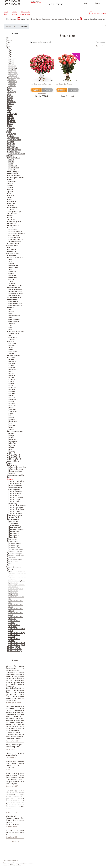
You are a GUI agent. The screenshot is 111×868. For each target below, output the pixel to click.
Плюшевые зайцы (14, 547)
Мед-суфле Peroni (13, 517)
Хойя (10, 415)
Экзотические (12, 182)
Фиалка (11, 413)
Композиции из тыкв (14, 176)
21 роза (11, 50)
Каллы (9, 108)
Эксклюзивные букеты (14, 140)
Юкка (10, 329)
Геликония (12, 379)
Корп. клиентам (26, 12)
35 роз (10, 54)
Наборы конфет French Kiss (17, 467)
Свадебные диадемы (14, 647)
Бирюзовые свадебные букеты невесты (16, 590)
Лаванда (10, 110)
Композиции (46, 19)
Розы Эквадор (13, 68)
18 (97, 45)
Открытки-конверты (15, 483)
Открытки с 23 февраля (16, 497)
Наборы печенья (13, 561)
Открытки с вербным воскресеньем (15, 502)
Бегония (11, 365)
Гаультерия (12, 375)
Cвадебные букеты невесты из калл (17, 574)
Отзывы (6, 14)
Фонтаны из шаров (14, 525)
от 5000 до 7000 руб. (14, 457)
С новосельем (12, 223)
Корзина (99, 3)
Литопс (11, 269)
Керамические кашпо (15, 291)
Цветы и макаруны (13, 172)
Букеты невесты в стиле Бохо (16, 602)
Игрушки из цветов (13, 174)
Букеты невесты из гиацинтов (14, 636)
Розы (28, 19)
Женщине (10, 188)
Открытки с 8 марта (14, 499)
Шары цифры (13, 537)
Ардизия (11, 359)
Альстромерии (12, 92)
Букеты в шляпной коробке (17, 154)
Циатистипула (13, 351)
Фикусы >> (11, 341)
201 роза (11, 62)
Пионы (9, 88)
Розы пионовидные (13, 78)
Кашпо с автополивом (15, 289)
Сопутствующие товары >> (16, 331)
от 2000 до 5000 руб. (14, 455)
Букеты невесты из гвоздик (17, 633)
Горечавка (12, 391)
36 (103, 45)
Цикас (10, 327)
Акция (23, 19)
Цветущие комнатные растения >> (14, 356)
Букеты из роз (13, 72)
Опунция (11, 273)
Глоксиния (12, 389)
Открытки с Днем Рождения (17, 505)
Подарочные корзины (15, 551)
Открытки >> (11, 479)
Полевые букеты (13, 148)
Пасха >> (10, 227)
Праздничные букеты (14, 150)
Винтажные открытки (15, 485)
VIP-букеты (11, 142)
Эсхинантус (12, 425)
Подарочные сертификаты (16, 555)
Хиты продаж (11, 134)
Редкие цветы (12, 122)
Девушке (10, 184)
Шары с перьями (14, 535)
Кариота (11, 311)
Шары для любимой (15, 527)
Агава (10, 259)
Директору (11, 205)
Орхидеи (10, 90)
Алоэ (10, 261)
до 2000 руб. (11, 453)
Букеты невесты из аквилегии (14, 622)
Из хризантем (13, 166)
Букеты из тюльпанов (15, 231)
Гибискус (11, 383)
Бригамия (11, 263)
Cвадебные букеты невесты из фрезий (17, 578)
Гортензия (12, 393)
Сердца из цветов (14, 235)
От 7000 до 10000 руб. (14, 459)
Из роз (11, 164)
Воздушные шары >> (14, 519)
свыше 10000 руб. (13, 461)
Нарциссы (10, 118)
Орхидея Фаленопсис (15, 305)
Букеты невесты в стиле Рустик (16, 614)
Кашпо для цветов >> (14, 287)
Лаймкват (11, 447)
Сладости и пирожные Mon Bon (16, 476)
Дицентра (11, 397)
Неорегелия (12, 405)
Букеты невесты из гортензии (14, 640)
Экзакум (11, 423)
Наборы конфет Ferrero (16, 469)
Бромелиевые (12, 255)
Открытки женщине (15, 493)
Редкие (10, 180)
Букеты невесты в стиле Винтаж (16, 606)
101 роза (11, 60)
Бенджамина (12, 343)
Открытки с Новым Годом (16, 509)
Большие (11, 160)
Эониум (11, 281)
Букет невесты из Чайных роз (16, 598)
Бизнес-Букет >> (12, 207)
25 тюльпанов (13, 82)
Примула (11, 407)
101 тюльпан (12, 86)
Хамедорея (12, 323)
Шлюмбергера (13, 421)
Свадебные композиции (15, 651)
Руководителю (12, 202)
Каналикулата (13, 441)
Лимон (10, 449)
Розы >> (10, 48)
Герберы (10, 98)
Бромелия (12, 367)
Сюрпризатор (11, 557)
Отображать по (100, 42)
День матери (11, 219)
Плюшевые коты (14, 545)
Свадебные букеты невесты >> (17, 571)
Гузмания (11, 395)
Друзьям (10, 192)
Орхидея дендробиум (15, 303)
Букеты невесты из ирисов (17, 643)
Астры (9, 94)
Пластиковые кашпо (15, 295)
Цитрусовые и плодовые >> (16, 431)
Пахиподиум (12, 275)
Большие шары (13, 521)
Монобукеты (11, 146)
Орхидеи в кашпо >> (14, 299)
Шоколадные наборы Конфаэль (15, 472)
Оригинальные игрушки (16, 549)
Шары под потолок (14, 531)
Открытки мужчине (14, 495)
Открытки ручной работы (16, 481)
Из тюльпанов (12, 249)
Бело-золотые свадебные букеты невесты (17, 582)
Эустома (10, 130)
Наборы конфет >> (13, 465)
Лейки (10, 335)
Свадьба (10, 217)
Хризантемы (11, 128)
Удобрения (12, 339)
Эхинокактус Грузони (15, 285)
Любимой (10, 186)
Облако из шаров (14, 523)
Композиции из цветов (15, 239)
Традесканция (13, 411)
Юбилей (10, 215)
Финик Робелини (14, 321)
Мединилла (12, 399)
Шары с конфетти (14, 533)
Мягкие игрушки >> (13, 541)
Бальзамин (12, 363)
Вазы (9, 565)
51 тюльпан (12, 84)
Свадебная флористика (98, 19)
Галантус (11, 371)
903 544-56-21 (12, 4)
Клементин (12, 445)
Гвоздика (11, 377)
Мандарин (12, 451)
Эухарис (11, 427)
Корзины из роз (13, 74)
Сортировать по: (35, 42)
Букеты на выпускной (14, 221)
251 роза (11, 64)
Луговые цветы (12, 114)
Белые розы (12, 58)
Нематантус (12, 403)
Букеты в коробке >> (14, 152)
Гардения (11, 373)
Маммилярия (12, 271)
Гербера (11, 381)
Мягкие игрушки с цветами (16, 178)
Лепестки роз (13, 76)
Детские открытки (14, 489)
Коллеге (10, 200)
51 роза (11, 56)
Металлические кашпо (15, 293)
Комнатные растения (72, 19)
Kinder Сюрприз (12, 539)
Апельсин (11, 433)
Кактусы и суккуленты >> (15, 257)
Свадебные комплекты (14, 649)
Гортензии (11, 104)
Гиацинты (10, 100)
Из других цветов (14, 168)
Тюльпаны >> (11, 80)
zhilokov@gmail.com (16, 865)
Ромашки (10, 124)
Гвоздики (10, 96)
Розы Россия (12, 66)
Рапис (10, 317)
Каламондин (12, 439)
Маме (9, 194)
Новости (14, 12)
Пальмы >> (11, 307)
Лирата (11, 347)
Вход (85, 3)
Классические (12, 251)
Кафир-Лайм (12, 443)
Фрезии (10, 126)
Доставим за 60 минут (100, 13)
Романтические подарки (15, 559)
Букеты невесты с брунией (17, 645)
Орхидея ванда (13, 301)
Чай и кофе (11, 563)
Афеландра (12, 361)
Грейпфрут (12, 437)
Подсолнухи (11, 120)
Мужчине (10, 190)
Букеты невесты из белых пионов (17, 630)
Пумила (11, 349)
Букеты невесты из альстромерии (14, 626)
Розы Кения (12, 70)
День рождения (12, 213)
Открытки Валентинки (15, 491)
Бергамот (11, 435)
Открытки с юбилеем (15, 513)
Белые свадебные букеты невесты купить (16, 586)
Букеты (39, 19)
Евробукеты (11, 144)
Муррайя (11, 401)
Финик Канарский (14, 319)
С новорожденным (13, 225)
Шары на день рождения (16, 529)
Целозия (11, 417)
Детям (9, 198)
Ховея (10, 325)
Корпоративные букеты (16, 211)
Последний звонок (13, 243)
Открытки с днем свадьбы (16, 507)
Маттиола (10, 116)
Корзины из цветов (58, 19)
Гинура (11, 385)
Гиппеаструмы (12, 102)
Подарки (86, 19)
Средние (11, 162)
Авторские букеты (13, 138)
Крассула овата (13, 267)
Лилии (9, 112)
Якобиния (11, 429)
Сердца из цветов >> (14, 158)
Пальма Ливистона (14, 315)
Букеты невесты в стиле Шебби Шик (16, 618)
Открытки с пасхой (14, 511)
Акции (6, 12)
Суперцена (11, 136)
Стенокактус (12, 279)
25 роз (10, 52)
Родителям (11, 196)
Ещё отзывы (15, 841)
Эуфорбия (12, 283)
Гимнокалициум (13, 265)
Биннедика (12, 345)
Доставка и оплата (26, 14)
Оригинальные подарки (15, 553)
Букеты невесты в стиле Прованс (16, 610)
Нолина (11, 313)
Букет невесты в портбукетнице (13, 594)
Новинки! (13, 19)
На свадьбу (12, 170)
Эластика (11, 353)
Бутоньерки (11, 569)
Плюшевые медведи (15, 543)
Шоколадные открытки (14, 515)
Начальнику (11, 203)
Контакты (14, 14)
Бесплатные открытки (15, 487)
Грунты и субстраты (14, 333)
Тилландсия (12, 409)
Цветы (33, 19)
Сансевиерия (12, 277)
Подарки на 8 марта (14, 241)
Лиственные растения (14, 297)
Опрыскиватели (13, 337)
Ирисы (9, 106)
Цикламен (12, 419)
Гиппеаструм (12, 387)
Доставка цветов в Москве (11, 860)
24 (100, 45)
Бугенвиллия (12, 369)
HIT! (7, 19)
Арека (10, 309)
